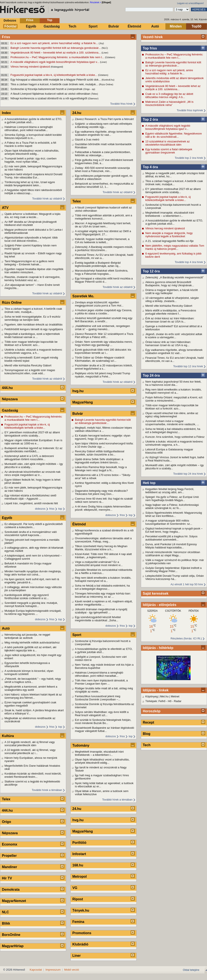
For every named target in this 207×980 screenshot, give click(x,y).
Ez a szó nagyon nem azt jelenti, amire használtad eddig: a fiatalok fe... (55, 43)
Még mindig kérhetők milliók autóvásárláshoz (32, 642)
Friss (30, 20)
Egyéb (31, 26)
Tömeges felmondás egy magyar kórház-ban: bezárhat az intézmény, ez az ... (103, 595)
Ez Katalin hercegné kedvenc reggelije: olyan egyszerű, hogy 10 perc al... (103, 437)
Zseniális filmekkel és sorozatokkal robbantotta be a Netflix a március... (104, 571)
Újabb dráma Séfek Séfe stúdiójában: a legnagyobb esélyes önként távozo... (99, 461)
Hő (170, 701)
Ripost (78, 899)
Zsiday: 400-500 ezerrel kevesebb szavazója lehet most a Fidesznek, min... (102, 169)
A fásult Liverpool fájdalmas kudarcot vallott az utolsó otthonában (51, 94)
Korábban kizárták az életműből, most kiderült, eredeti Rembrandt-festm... (33, 775)
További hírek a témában (47, 790)
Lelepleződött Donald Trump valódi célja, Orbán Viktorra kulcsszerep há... (175, 577)
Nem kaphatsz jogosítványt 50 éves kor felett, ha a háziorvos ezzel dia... (173, 383)
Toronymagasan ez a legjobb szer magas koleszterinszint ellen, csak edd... (30, 372)
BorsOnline (11, 935)
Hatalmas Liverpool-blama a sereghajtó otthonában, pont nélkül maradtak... (29, 129)
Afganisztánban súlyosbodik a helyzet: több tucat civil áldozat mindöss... (31, 239)
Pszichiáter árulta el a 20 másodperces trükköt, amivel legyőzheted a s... (104, 367)
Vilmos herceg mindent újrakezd (31, 67)
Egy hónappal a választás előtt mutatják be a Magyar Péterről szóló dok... (56, 80)
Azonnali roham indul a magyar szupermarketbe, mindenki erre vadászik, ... (172, 423)
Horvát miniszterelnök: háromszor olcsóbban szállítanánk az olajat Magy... (173, 554)
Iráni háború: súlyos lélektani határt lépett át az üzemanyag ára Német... (33, 696)
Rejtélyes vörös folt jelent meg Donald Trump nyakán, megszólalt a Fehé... (103, 375)
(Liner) (105, 53)
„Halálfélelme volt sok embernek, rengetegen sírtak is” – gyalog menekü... (102, 328)
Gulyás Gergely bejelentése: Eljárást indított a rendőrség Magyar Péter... (173, 569)
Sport (93, 26)
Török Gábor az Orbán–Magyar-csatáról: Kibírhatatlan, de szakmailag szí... (100, 359)
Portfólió (79, 843)
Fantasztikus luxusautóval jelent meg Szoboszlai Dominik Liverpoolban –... (98, 698)
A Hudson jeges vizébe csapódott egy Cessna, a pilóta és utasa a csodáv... (103, 312)
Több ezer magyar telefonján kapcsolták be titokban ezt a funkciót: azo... (172, 407)
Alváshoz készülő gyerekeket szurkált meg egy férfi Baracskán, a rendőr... (104, 320)
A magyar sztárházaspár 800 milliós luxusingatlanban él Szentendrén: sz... (169, 522)
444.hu (7, 388)
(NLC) (105, 48)
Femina (78, 922)
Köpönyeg (152, 696)
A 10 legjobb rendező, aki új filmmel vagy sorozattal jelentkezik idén (30, 744)
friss (52, 509)
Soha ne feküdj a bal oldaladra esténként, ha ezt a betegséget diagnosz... (173, 431)
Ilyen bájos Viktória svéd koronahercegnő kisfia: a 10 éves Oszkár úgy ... (104, 445)
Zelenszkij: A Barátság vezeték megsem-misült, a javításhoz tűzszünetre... (104, 249)
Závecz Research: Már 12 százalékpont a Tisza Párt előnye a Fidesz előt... (104, 335)
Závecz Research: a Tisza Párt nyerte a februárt (104, 119)
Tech (72, 26)
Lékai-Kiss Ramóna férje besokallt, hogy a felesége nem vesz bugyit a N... (101, 469)
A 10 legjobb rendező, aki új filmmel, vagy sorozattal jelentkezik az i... (30, 752)
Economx (10, 844)
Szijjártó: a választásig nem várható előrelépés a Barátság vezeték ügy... (103, 125)
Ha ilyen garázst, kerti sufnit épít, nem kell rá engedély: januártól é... (32, 581)
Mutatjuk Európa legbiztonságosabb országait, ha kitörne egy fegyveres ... (33, 612)
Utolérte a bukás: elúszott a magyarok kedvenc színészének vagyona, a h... (174, 443)
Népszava (10, 399)
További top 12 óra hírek (188, 366)
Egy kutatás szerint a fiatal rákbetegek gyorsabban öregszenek (169, 151)
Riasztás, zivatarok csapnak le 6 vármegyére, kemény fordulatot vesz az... (32, 279)
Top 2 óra (150, 119)
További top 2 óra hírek (189, 158)
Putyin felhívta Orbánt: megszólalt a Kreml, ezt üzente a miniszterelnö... (174, 399)
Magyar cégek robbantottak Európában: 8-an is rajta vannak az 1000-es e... (33, 442)
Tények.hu (81, 910)
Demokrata (11, 890)
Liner (77, 956)
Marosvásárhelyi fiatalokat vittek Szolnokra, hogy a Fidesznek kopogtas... (101, 272)
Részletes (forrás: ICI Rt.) (186, 638)
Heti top (149, 483)
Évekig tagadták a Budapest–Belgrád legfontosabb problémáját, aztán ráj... (98, 264)
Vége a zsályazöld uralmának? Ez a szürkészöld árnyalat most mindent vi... (99, 564)
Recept (148, 722)
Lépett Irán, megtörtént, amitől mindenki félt (31, 503)
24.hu (77, 113)
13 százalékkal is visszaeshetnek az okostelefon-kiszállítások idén (168, 143)
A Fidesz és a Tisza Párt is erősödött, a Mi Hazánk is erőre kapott (30, 144)
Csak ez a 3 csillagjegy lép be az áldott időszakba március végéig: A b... (169, 95)
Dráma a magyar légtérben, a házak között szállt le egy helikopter (172, 292)
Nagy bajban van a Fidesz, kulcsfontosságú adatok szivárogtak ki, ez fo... (172, 506)
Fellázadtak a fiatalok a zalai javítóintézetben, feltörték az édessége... (103, 154)
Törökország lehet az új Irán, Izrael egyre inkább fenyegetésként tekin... (30, 184)
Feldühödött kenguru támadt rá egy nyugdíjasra (34, 329)
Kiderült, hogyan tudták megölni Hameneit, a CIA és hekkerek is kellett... (102, 241)
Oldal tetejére (191, 970)
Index (6, 113)
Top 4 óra (150, 167)
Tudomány (81, 745)
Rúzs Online (12, 303)
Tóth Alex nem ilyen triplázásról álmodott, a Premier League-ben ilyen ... (101, 682)
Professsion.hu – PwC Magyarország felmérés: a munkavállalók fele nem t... (58, 57)
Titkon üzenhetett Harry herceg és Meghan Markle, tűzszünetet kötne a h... (101, 548)
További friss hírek (121, 104)
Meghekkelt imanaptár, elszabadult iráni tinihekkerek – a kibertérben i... (170, 214)
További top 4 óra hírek (189, 262)
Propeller (9, 856)
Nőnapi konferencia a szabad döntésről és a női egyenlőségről (49, 98)
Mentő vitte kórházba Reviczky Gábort (169, 306)
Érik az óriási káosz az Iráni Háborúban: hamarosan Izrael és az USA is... (170, 320)
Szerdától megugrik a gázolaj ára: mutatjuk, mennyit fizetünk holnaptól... (31, 604)
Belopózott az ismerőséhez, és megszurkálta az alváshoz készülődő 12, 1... (104, 185)
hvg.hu (78, 391)
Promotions (82, 933)
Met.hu (164, 696)
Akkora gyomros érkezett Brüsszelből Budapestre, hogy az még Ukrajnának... (170, 284)
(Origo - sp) (89, 89)
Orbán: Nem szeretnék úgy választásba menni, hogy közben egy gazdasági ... (104, 343)
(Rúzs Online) (106, 84)
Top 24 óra (151, 375)
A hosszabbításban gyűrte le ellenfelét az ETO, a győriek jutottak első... (174, 222)
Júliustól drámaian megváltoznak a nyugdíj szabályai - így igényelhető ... (101, 611)
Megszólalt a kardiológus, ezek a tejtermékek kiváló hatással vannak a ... (32, 335)
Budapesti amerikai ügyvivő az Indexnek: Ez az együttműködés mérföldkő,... (34, 450)
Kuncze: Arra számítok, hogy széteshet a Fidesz (175, 437)
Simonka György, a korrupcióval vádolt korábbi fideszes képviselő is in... (33, 136)
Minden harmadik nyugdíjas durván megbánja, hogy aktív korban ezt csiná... (33, 573)
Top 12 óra (151, 271)
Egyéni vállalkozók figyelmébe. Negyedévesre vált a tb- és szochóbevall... (173, 135)
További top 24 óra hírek (188, 474)
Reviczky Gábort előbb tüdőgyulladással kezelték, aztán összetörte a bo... (100, 453)
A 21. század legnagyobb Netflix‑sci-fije (169, 241)
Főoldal (11, 26)
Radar (178, 701)
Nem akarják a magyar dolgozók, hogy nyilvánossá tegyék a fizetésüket (169, 235)
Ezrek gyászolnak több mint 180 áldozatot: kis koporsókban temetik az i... (103, 351)
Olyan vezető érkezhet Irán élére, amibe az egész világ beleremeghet (172, 415)
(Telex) (94, 94)
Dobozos (10, 20)
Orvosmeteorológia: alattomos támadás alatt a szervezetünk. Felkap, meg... (103, 540)
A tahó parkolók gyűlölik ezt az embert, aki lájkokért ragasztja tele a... (30, 649)
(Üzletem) (110, 57)
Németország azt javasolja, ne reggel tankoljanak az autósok (27, 636)
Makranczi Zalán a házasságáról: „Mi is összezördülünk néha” (169, 103)
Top (50, 20)
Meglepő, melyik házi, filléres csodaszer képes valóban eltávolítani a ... (103, 429)
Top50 (197, 26)
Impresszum (53, 970)
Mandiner (9, 867)
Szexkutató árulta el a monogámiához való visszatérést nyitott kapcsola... (31, 533)
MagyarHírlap (13, 946)
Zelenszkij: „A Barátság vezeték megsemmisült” (174, 277)
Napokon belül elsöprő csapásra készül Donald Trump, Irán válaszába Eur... (33, 176)
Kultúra (8, 736)
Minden (176, 26)
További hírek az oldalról (47, 199)
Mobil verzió (72, 970)
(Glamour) (93, 98)
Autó (155, 26)
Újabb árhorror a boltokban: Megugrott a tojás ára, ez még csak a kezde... (32, 215)
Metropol (80, 877)
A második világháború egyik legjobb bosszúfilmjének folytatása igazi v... (55, 62)
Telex (6, 799)
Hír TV (7, 878)
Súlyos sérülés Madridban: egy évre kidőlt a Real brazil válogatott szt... (102, 714)
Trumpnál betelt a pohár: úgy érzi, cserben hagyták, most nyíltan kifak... (31, 160)
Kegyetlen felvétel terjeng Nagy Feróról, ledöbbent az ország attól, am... (170, 491)
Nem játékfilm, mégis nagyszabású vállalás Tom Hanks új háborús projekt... (175, 247)
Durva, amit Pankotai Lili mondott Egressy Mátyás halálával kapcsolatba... (171, 546)
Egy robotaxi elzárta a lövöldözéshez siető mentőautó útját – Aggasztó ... (30, 497)
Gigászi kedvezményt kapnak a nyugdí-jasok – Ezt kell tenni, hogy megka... (174, 530)
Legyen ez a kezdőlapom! (190, 3)
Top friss (150, 48)
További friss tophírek (190, 110)
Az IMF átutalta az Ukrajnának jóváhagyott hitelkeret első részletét (31, 223)
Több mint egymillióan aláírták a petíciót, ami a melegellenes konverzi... (103, 217)
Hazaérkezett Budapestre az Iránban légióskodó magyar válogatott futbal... (105, 729)
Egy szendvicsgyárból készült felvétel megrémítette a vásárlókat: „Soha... (98, 619)
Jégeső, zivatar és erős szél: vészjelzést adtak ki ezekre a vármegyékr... (174, 336)
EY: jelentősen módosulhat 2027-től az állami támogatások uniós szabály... (173, 191)
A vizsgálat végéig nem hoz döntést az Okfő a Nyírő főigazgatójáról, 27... (103, 233)
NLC (5, 912)
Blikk (6, 923)
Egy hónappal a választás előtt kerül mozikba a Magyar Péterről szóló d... (104, 280)
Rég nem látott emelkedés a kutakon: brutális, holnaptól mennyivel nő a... (173, 391)
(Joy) (101, 43)
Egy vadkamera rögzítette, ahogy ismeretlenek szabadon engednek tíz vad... (174, 351)
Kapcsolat (36, 970)
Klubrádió (80, 944)
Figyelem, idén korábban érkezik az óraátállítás (34, 324)
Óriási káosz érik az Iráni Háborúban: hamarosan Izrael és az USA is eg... (168, 344)
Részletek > (95, 2)
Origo (7, 822)
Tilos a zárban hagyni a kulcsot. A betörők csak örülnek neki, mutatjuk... (55, 84)
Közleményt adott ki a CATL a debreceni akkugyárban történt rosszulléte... (29, 458)
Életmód (134, 26)
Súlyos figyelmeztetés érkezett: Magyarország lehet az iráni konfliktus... (174, 514)
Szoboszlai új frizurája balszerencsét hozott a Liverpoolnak (47, 89)
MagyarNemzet (14, 901)
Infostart (79, 854)
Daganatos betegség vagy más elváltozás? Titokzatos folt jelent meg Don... (101, 492)
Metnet (175, 696)
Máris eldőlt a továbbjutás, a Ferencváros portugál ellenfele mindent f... (171, 312)
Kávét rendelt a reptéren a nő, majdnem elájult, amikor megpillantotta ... (104, 603)
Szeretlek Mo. (83, 296)
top (60, 509)
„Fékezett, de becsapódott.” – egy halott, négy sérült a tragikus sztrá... (33, 680)
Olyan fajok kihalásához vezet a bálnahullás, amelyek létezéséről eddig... (32, 152)
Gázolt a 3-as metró (87, 139)
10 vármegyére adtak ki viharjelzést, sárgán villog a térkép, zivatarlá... (172, 299)
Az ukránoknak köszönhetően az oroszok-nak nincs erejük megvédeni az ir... (32, 473)
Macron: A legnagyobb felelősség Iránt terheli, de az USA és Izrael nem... (103, 225)
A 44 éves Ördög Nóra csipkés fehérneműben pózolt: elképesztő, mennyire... (103, 508)
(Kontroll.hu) (108, 80)
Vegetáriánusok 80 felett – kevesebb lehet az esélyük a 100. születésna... (56, 53)
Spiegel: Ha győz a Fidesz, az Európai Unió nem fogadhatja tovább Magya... (172, 499)
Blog (147, 734)
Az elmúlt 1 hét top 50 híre (187, 584)
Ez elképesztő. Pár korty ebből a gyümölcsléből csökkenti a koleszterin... (34, 526)
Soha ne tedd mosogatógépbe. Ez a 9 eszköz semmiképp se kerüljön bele (32, 318)
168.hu (78, 865)
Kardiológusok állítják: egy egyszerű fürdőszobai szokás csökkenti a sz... (27, 597)
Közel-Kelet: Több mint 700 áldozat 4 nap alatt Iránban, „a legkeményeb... (103, 556)
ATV (5, 208)
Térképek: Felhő (155, 701)
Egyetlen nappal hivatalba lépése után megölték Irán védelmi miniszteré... (34, 271)
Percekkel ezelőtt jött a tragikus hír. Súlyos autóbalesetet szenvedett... (171, 538)
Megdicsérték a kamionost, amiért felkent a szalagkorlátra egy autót (31, 688)
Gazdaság (52, 26)
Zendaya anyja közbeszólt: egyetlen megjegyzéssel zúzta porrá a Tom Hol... (99, 304)
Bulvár (114, 26)
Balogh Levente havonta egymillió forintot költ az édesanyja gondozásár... (56, 48)
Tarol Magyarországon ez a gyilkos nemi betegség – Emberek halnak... (29, 263)
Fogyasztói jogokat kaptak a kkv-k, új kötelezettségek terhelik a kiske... (54, 75)
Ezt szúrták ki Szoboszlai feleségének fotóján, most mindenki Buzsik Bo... (103, 721)
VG (75, 888)
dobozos (40, 509)
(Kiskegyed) (57, 67)
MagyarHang (83, 402)
